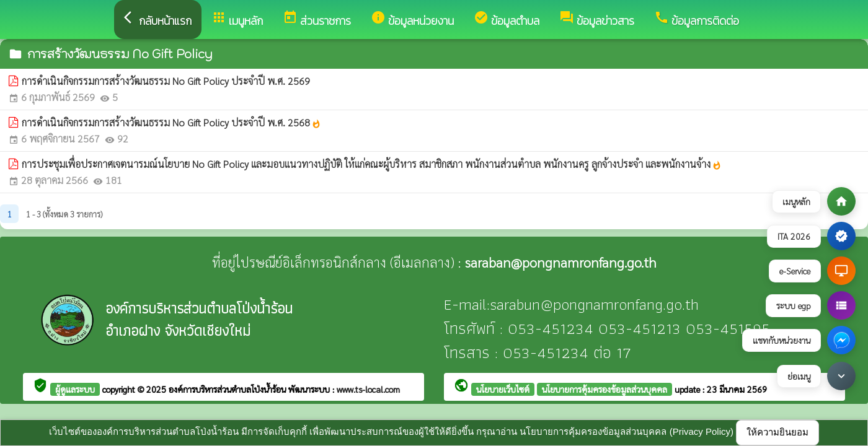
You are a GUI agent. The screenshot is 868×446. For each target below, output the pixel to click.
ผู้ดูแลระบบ (75, 389)
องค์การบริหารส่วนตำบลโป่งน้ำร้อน (228, 389)
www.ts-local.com (368, 389)
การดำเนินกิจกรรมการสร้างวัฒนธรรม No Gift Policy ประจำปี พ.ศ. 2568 (171, 122)
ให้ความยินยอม (777, 432)
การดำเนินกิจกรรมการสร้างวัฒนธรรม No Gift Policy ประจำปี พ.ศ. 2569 (166, 81)
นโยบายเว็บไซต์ (503, 389)
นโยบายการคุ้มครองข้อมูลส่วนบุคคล (604, 389)
